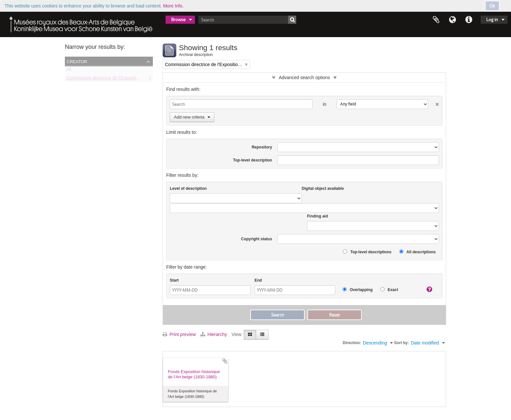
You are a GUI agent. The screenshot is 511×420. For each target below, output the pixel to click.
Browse (178, 20)
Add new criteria (192, 117)
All (69, 71)
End (258, 280)
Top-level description (253, 160)
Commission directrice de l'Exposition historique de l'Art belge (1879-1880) (141, 79)
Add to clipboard (225, 361)
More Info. (173, 6)
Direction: (352, 343)
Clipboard (436, 20)
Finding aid (317, 216)
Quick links (469, 20)
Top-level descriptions (367, 252)
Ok (492, 6)
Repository (262, 147)
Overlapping (358, 290)
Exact (389, 290)
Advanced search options (304, 77)
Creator (77, 61)
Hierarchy (214, 334)
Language (452, 20)
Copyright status (257, 239)
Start (174, 280)
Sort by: (401, 343)
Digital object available (323, 189)
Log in (492, 20)
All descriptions (417, 252)
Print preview (179, 334)
